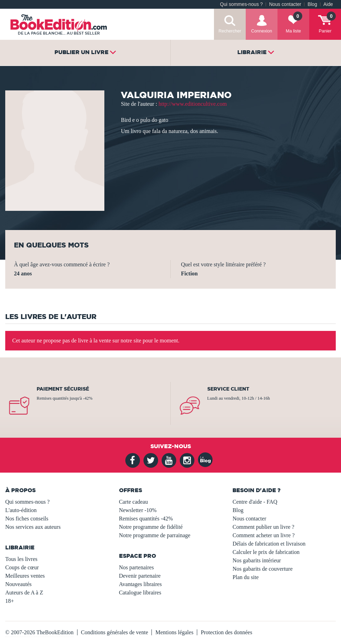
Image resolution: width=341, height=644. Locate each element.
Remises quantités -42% (146, 519)
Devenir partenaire (140, 576)
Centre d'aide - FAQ (255, 502)
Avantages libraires (140, 584)
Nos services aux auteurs (33, 527)
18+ (10, 601)
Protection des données (227, 632)
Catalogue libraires (140, 593)
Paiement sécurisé (63, 389)
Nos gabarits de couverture (262, 569)
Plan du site (246, 577)
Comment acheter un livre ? (264, 535)
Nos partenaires (136, 567)
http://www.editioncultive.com (192, 104)
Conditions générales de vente (114, 632)
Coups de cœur (22, 567)
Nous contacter (285, 4)
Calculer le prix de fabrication (266, 552)
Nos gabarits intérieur (257, 560)
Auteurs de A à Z (24, 593)
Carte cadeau (134, 502)
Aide (328, 4)
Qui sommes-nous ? (241, 4)
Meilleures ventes (25, 576)
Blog (312, 4)
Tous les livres (21, 559)
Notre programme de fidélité (151, 527)
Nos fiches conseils (27, 519)
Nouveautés (18, 584)
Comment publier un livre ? (263, 527)
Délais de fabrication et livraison (269, 544)
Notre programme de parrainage (155, 535)
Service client (228, 389)
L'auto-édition (21, 510)
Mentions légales (174, 632)
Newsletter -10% (138, 510)
